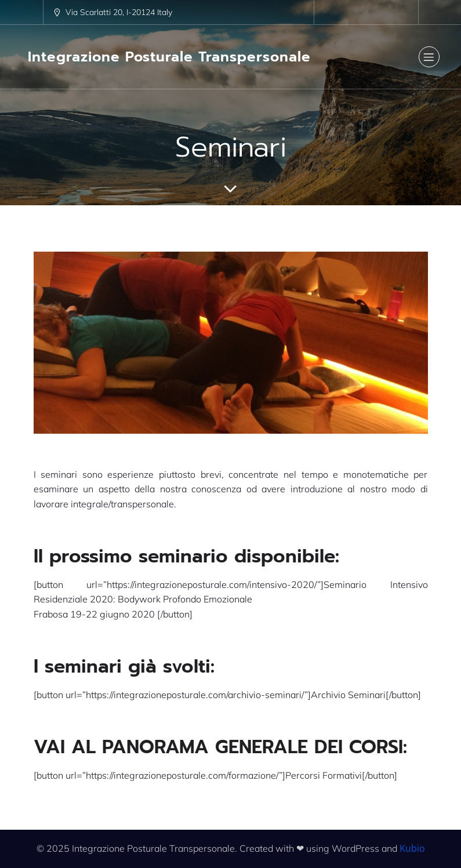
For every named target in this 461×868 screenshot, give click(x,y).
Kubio (412, 848)
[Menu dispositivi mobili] (429, 57)
